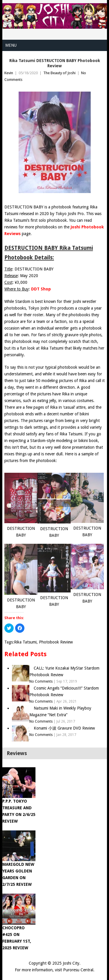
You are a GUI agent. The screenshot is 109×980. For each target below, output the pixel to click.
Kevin (9, 73)
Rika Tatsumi (25, 642)
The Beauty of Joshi (59, 73)
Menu (11, 45)
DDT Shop (41, 289)
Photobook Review (56, 642)
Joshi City (71, 963)
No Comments (41, 681)
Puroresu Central (78, 970)
